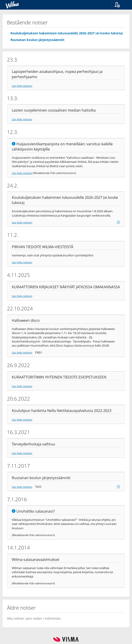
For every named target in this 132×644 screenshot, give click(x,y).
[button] (120, 5)
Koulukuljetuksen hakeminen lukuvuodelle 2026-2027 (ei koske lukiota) (67, 33)
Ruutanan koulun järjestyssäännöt (37, 40)
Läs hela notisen (22, 86)
